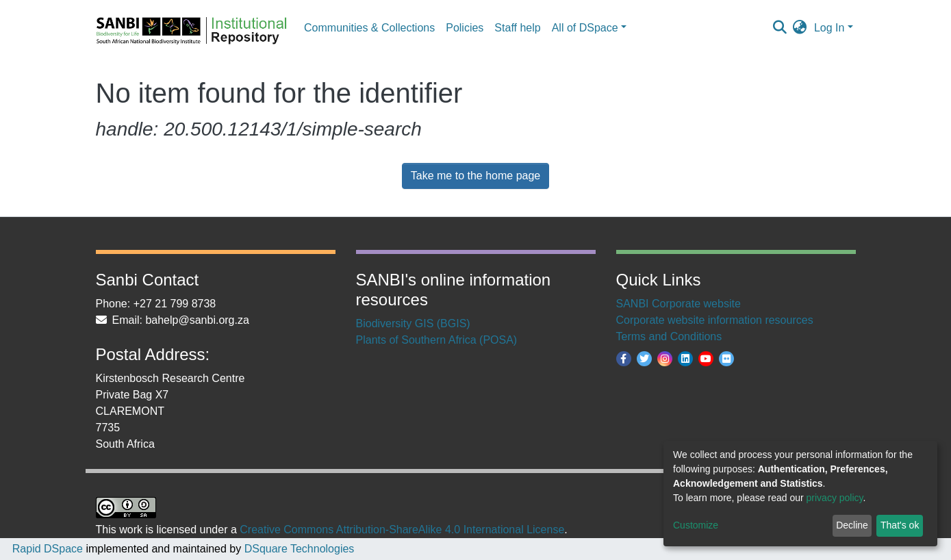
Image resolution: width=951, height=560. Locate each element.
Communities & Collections (369, 28)
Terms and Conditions (669, 336)
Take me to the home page (475, 176)
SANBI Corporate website (679, 304)
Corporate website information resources (715, 320)
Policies (465, 28)
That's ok (900, 525)
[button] (800, 28)
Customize (696, 525)
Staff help (517, 28)
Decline (852, 525)
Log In (829, 28)
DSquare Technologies (297, 549)
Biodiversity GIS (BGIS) (413, 323)
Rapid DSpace (48, 549)
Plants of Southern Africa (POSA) (437, 340)
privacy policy (835, 498)
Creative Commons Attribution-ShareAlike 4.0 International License (402, 530)
